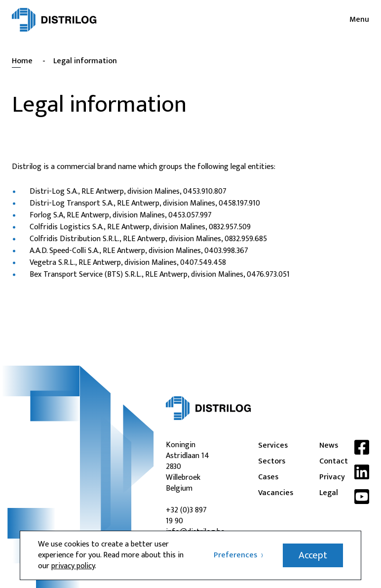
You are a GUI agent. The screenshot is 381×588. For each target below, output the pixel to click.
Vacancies (267, 493)
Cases (267, 477)
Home (22, 61)
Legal (329, 493)
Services (267, 446)
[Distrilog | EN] (54, 20)
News (329, 446)
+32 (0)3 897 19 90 (186, 516)
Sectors (267, 462)
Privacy (329, 477)
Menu (359, 20)
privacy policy (73, 566)
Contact (329, 462)
